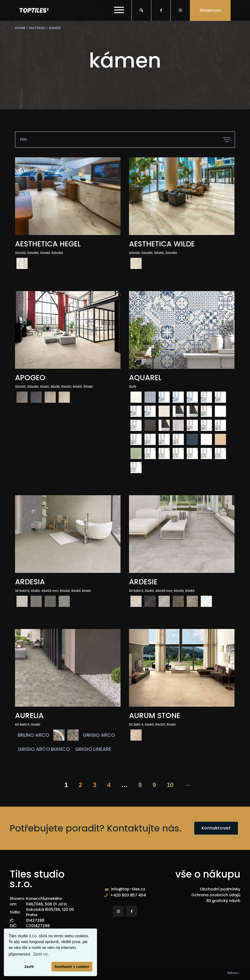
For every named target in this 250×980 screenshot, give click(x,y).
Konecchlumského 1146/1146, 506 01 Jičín (47, 901)
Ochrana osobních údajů (216, 895)
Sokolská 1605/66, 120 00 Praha (50, 912)
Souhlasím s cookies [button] (72, 967)
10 (170, 785)
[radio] (22, 263)
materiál (37, 28)
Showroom (210, 10)
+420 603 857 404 (128, 895)
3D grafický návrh (223, 901)
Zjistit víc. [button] (41, 954)
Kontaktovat (216, 828)
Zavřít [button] (29, 967)
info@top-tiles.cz (128, 889)
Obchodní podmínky (220, 889)
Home (20, 28)
